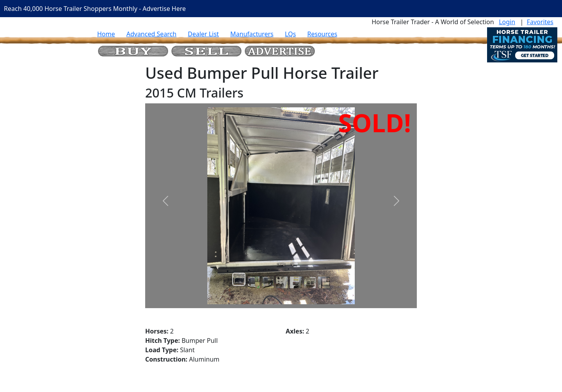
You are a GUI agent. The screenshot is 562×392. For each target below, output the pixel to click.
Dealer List (203, 34)
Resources (322, 34)
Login (507, 22)
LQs (290, 34)
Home (106, 34)
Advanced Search (151, 34)
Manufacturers (252, 34)
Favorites (540, 22)
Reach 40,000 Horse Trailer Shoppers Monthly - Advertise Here (95, 9)
